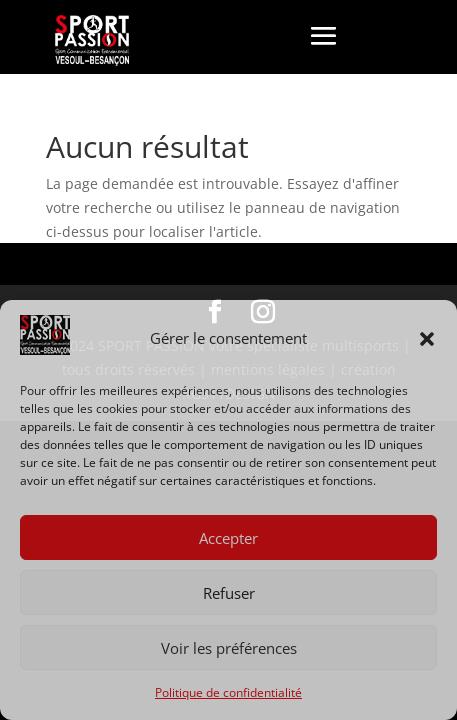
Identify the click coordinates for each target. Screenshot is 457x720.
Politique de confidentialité (228, 692)
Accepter (228, 538)
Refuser (229, 593)
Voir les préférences (229, 648)
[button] (427, 339)
